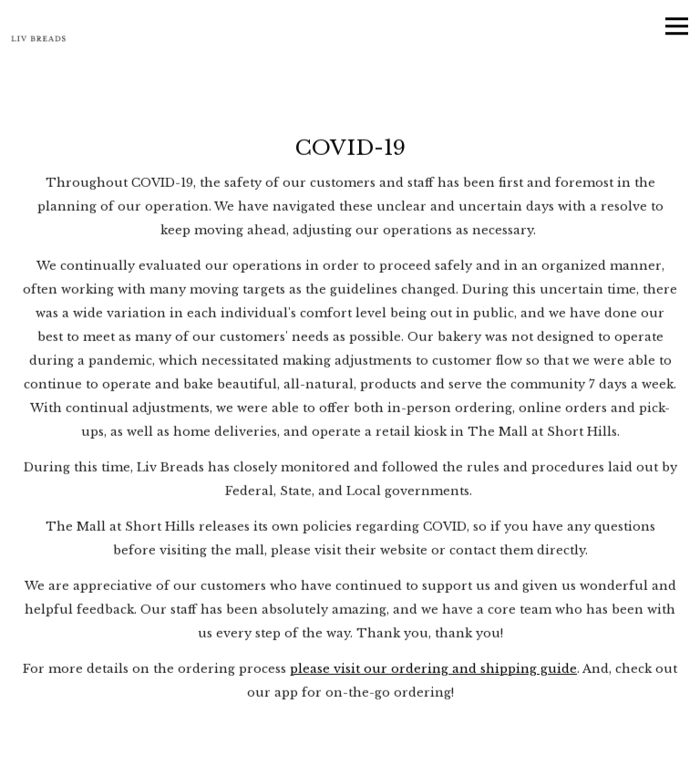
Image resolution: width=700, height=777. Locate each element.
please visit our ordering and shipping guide (433, 670)
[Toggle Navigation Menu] (677, 26)
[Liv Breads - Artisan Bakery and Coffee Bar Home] (38, 38)
